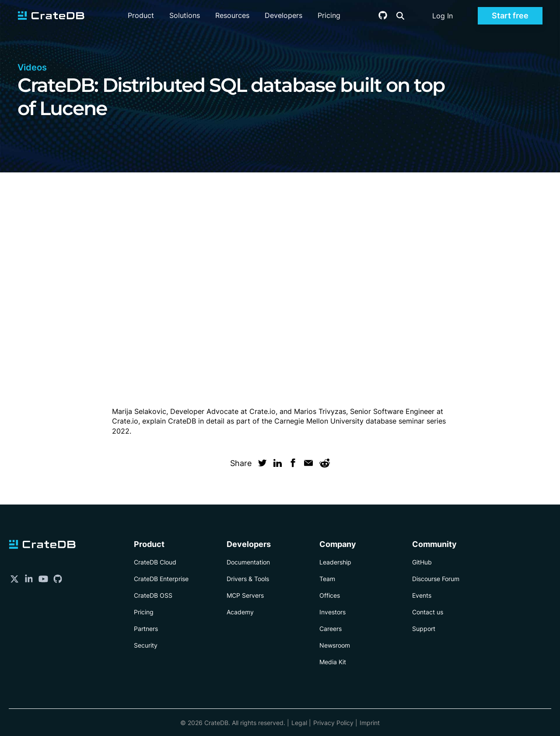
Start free (510, 16)
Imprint (370, 723)
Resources (232, 15)
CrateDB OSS (153, 595)
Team (327, 579)
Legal (299, 723)
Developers (283, 15)
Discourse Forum (436, 579)
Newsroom (335, 645)
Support (424, 629)
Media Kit (333, 662)
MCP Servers (245, 595)
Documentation (248, 562)
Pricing (329, 15)
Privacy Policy (333, 723)
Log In (443, 16)
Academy (240, 612)
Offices (330, 595)
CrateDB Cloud (155, 562)
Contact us (428, 612)
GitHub (422, 562)
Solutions (185, 15)
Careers (331, 629)
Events (422, 595)
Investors (332, 612)
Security (146, 645)
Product (141, 15)
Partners (146, 629)
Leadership (335, 562)
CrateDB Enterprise (161, 579)
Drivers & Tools (248, 579)
